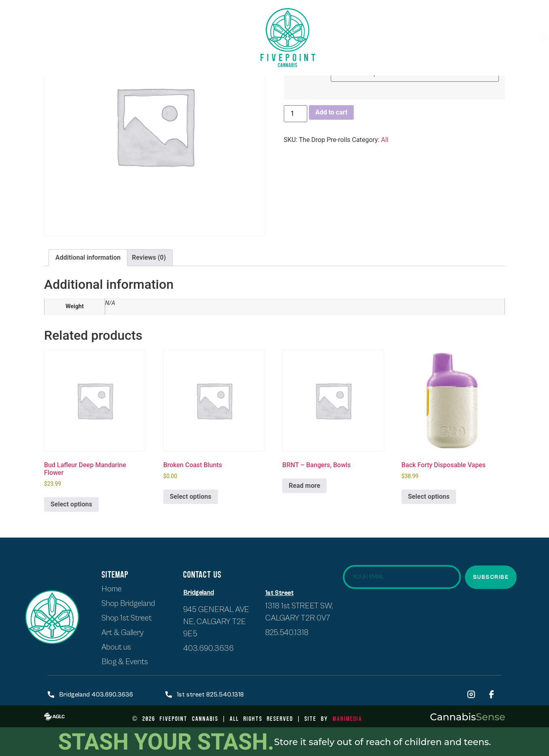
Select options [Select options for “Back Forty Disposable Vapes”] (429, 497)
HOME (26, 30)
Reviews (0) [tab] (149, 257)
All (385, 140)
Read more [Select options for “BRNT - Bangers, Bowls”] (304, 486)
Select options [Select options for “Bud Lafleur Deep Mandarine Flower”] (71, 504)
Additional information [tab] (88, 257)
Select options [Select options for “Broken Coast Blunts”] (191, 497)
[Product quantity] (296, 114)
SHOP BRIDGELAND (157, 30)
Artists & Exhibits (409, 38)
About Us (109, 44)
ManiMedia (347, 718)
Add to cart (332, 112)
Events (476, 38)
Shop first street (82, 30)
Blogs (514, 38)
